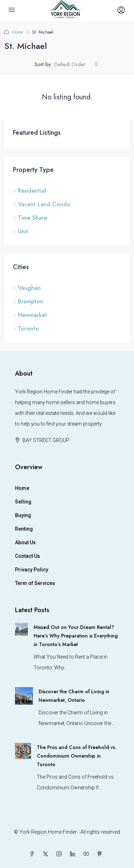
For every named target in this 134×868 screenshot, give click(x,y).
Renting (24, 529)
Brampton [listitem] (28, 301)
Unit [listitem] (21, 231)
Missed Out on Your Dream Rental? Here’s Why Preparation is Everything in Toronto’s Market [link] (76, 636)
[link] (21, 629)
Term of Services (35, 583)
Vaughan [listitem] (27, 288)
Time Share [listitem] (30, 218)
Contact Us (28, 556)
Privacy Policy (32, 570)
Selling (23, 502)
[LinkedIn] (74, 854)
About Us (25, 542)
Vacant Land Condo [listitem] (42, 204)
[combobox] (76, 64)
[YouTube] (88, 854)
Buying (23, 515)
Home (18, 32)
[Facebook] (33, 854)
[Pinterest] (101, 854)
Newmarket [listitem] (30, 315)
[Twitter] (47, 854)
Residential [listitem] (29, 191)
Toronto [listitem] (26, 329)
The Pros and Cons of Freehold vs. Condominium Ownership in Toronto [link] (77, 756)
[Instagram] (60, 854)
